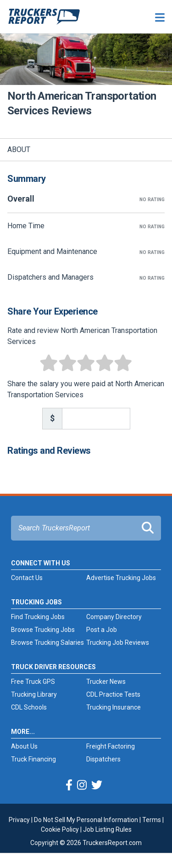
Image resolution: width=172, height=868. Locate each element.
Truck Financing (33, 759)
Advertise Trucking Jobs (121, 578)
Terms (152, 820)
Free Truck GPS (33, 682)
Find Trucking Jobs (38, 617)
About (19, 149)
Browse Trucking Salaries (47, 643)
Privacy (19, 820)
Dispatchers (103, 759)
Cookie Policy (60, 829)
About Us (24, 746)
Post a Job (102, 630)
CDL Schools (29, 707)
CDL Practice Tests (113, 694)
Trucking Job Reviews (118, 643)
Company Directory (114, 617)
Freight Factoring (111, 746)
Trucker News (106, 682)
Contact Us (27, 578)
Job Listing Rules (107, 829)
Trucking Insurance (114, 707)
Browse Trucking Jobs (43, 630)
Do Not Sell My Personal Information (86, 820)
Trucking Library (34, 694)
